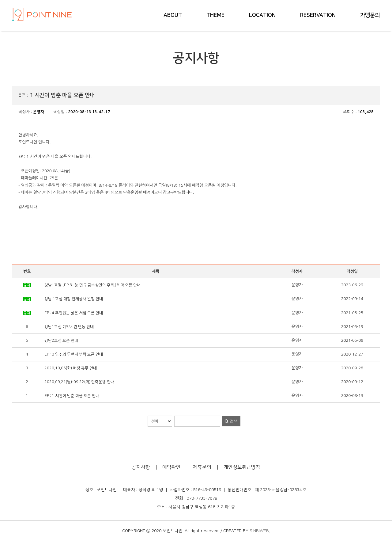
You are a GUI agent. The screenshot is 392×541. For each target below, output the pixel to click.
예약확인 (171, 467)
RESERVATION (318, 15)
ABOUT (173, 15)
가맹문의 (370, 15)
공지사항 (141, 467)
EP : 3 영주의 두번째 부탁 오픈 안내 (74, 354)
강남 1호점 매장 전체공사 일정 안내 (74, 299)
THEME (215, 15)
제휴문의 (202, 467)
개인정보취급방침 (242, 467)
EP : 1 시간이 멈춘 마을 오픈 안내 (72, 396)
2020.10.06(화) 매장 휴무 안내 (71, 368)
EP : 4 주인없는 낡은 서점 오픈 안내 (74, 313)
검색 (234, 421)
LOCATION (262, 15)
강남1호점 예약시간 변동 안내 (69, 327)
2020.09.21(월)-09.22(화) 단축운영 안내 (79, 382)
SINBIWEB (259, 531)
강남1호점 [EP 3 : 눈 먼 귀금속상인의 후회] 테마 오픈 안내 (92, 285)
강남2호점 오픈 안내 (61, 341)
